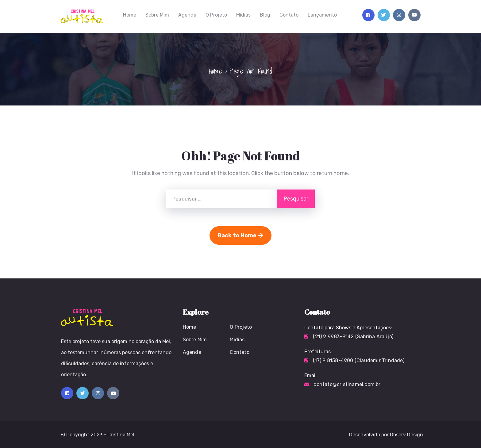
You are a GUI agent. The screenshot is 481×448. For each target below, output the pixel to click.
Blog (265, 15)
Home (130, 15)
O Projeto (216, 15)
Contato (289, 15)
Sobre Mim (157, 15)
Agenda (187, 15)
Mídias (243, 15)
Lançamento (322, 15)
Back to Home (240, 235)
